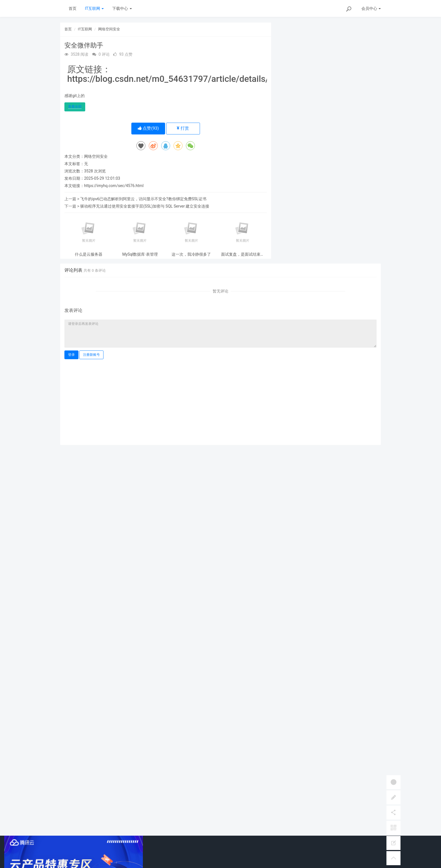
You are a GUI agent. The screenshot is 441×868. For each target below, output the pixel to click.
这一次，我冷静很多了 (191, 254)
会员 (371, 8)
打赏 (183, 128)
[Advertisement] (220, 401)
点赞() (148, 128)
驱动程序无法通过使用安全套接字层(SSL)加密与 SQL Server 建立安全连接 (145, 206)
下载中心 (122, 8)
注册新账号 (91, 355)
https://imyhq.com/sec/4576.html (114, 186)
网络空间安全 (109, 29)
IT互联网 (94, 8)
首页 (73, 8)
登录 (71, 355)
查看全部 (75, 107)
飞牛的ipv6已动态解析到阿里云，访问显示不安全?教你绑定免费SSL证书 (143, 199)
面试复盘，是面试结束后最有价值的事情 (243, 254)
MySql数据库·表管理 (140, 254)
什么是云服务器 (89, 254)
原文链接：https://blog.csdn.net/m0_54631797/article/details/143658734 (190, 74)
